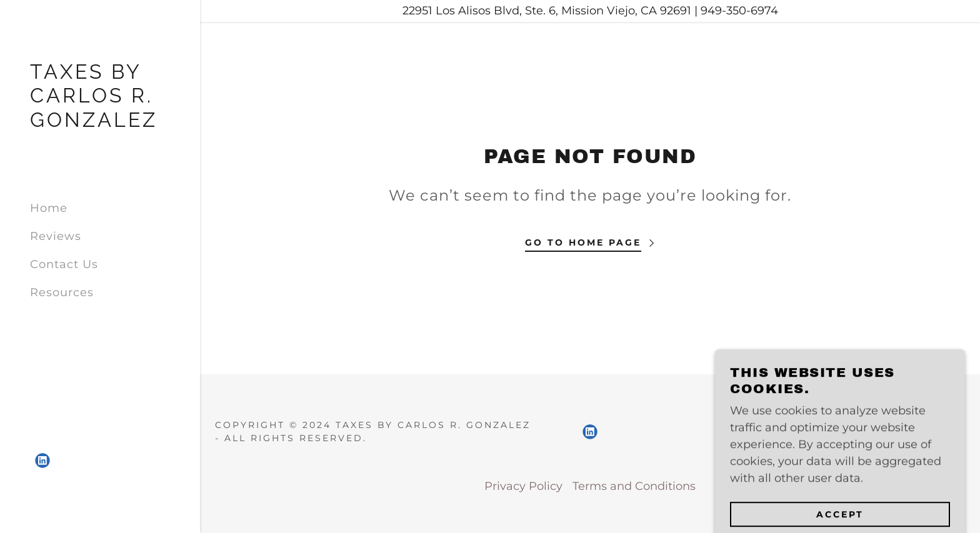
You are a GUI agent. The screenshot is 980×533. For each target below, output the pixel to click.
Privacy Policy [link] (523, 486)
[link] (100, 123)
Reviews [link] (56, 236)
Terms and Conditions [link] (634, 486)
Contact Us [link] (64, 264)
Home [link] (49, 208)
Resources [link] (62, 292)
